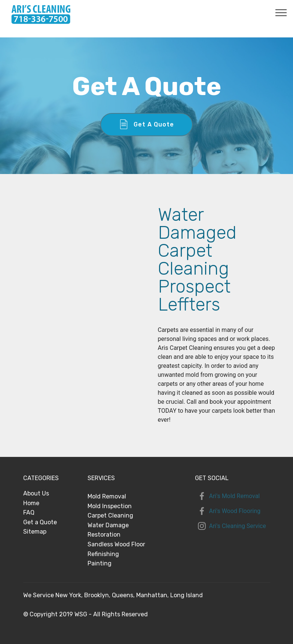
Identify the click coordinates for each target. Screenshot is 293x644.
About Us (36, 493)
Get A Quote (147, 125)
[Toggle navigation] (281, 12)
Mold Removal (107, 496)
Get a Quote (40, 522)
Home (31, 503)
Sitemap (35, 532)
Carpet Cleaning (110, 515)
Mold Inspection (110, 506)
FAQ (29, 512)
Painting (100, 563)
